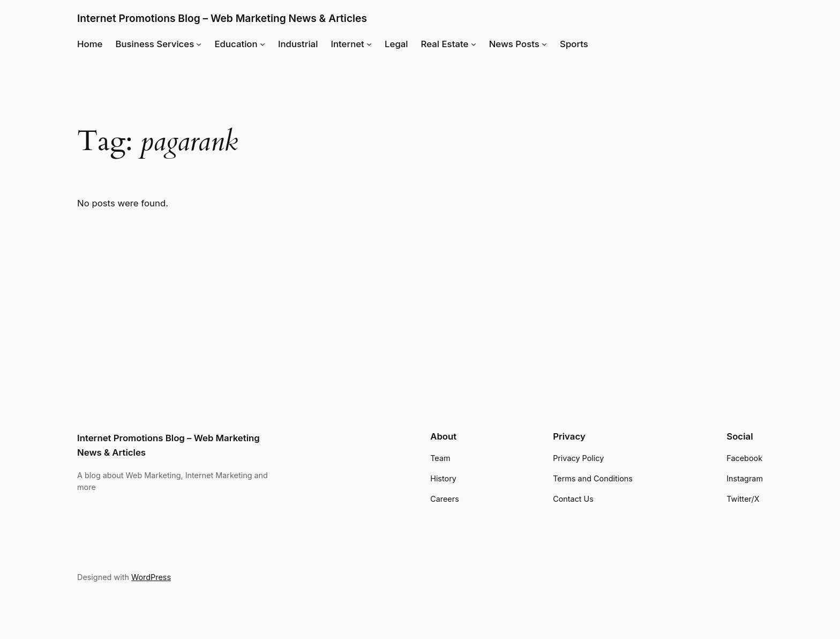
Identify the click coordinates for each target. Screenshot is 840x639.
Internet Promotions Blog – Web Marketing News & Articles (222, 18)
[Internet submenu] (369, 44)
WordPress (151, 577)
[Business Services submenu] (199, 44)
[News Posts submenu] (544, 44)
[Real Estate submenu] (474, 44)
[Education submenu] (262, 44)
